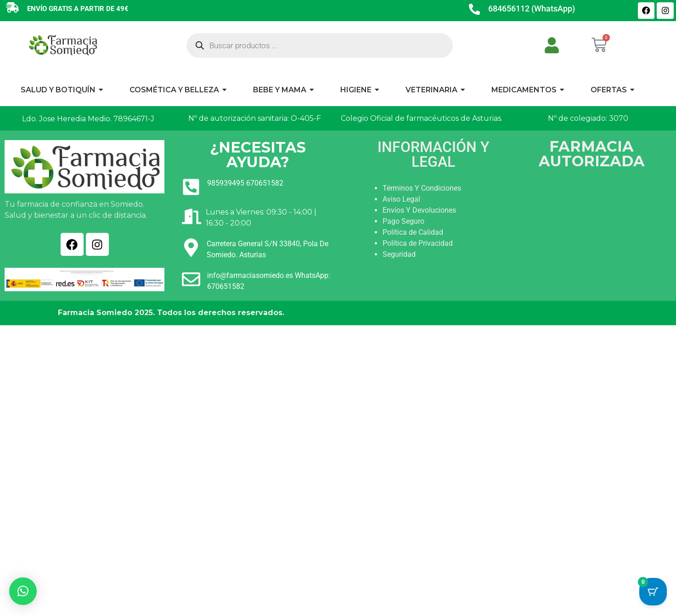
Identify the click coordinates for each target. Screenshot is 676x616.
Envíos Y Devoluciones (419, 210)
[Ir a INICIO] (62, 45)
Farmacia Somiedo (95, 313)
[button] (23, 591)
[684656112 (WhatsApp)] (475, 11)
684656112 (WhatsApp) (532, 8)
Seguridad (399, 254)
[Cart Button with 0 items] (653, 593)
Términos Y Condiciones (422, 188)
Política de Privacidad (418, 243)
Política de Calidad (413, 232)
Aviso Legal (401, 199)
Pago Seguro (403, 221)
